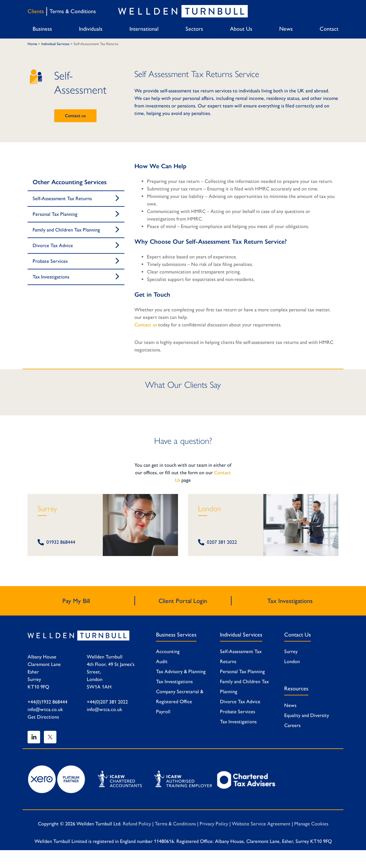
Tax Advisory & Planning (181, 671)
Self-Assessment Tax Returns (62, 198)
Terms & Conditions (73, 11)
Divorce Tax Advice (53, 245)
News (286, 29)
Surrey (47, 509)
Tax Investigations (51, 277)
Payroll (163, 712)
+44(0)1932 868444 (47, 702)
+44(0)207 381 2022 (107, 702)
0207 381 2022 (217, 542)
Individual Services (55, 44)
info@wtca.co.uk (45, 709)
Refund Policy (137, 824)
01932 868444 (56, 542)
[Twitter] (50, 737)
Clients (36, 11)
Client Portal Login (183, 601)
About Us (241, 29)
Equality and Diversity (307, 715)
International (144, 29)
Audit (162, 661)
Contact (329, 29)
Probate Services (50, 261)
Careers (292, 725)
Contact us (75, 116)
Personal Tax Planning (55, 214)
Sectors (194, 29)
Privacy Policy (214, 824)
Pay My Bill (76, 601)
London (209, 509)
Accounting (168, 651)
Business (42, 29)
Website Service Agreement (261, 824)
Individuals (91, 29)
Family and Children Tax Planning (66, 230)
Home (32, 44)
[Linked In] (34, 737)
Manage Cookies (311, 824)
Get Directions (43, 717)
